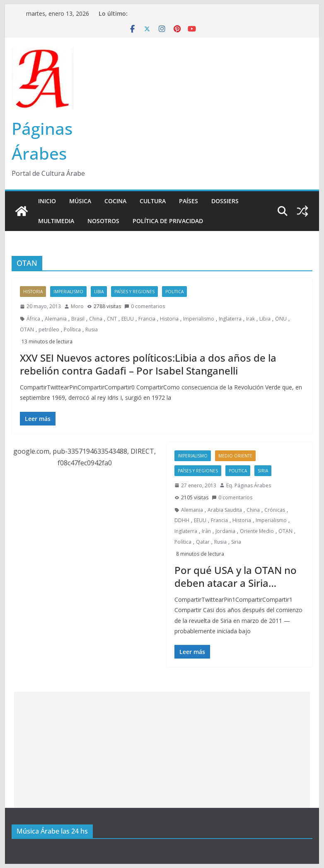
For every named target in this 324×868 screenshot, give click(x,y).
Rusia (92, 329)
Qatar (203, 542)
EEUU (128, 319)
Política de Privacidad (168, 221)
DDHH (182, 520)
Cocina (115, 201)
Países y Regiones (134, 292)
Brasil (78, 319)
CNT (112, 319)
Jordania (225, 531)
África (33, 319)
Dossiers (225, 201)
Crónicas (275, 510)
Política (72, 329)
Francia (147, 319)
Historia (33, 292)
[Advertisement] (162, 750)
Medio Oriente (235, 456)
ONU (281, 319)
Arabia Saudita (225, 510)
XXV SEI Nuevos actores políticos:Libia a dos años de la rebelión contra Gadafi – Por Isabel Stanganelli (148, 364)
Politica (174, 292)
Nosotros (103, 221)
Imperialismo (68, 292)
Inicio (47, 201)
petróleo (49, 329)
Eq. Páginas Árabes (249, 485)
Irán (206, 531)
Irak (250, 319)
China (96, 319)
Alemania (56, 319)
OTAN (27, 329)
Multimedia (56, 221)
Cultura (153, 201)
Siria (263, 471)
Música (80, 201)
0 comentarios (145, 306)
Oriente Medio (257, 531)
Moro (77, 306)
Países (189, 201)
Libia (99, 292)
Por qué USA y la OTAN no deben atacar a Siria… (236, 576)
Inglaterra (230, 319)
